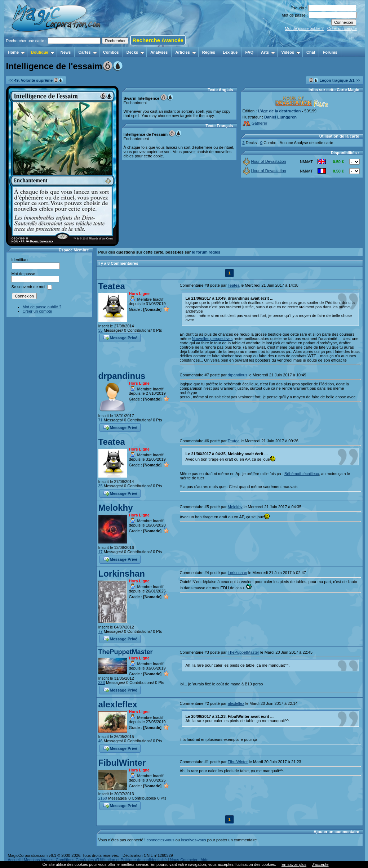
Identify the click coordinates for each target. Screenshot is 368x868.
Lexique (230, 52)
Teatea (112, 286)
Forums (330, 52)
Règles (209, 52)
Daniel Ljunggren (280, 117)
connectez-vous (161, 840)
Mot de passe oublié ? (304, 28)
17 (101, 552)
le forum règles (206, 252)
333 (102, 683)
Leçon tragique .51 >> (334, 80)
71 (101, 420)
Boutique (43, 52)
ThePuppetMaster (126, 652)
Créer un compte (342, 28)
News (66, 52)
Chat (311, 52)
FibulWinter (122, 763)
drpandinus (122, 376)
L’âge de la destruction (279, 111)
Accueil (14, 860)
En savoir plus (294, 864)
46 (101, 741)
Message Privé (120, 337)
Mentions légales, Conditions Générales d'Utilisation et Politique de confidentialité (95, 860)
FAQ (249, 52)
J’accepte (320, 864)
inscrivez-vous (194, 840)
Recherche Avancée (158, 40)
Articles (185, 52)
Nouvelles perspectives (212, 339)
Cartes (87, 52)
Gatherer (255, 123)
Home (17, 52)
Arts (268, 52)
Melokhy (116, 508)
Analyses (159, 52)
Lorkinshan (122, 574)
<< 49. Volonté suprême (36, 80)
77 (101, 631)
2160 (103, 798)
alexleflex (118, 704)
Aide (204, 860)
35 (101, 330)
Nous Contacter (183, 860)
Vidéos (291, 52)
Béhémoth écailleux (302, 474)
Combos (111, 52)
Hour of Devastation (265, 161)
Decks (135, 52)
